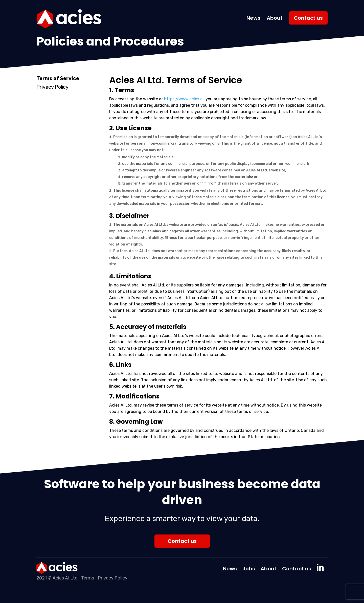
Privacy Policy (52, 87)
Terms (88, 578)
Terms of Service (58, 79)
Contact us (308, 18)
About (275, 18)
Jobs (249, 569)
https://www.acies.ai (184, 99)
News (253, 18)
